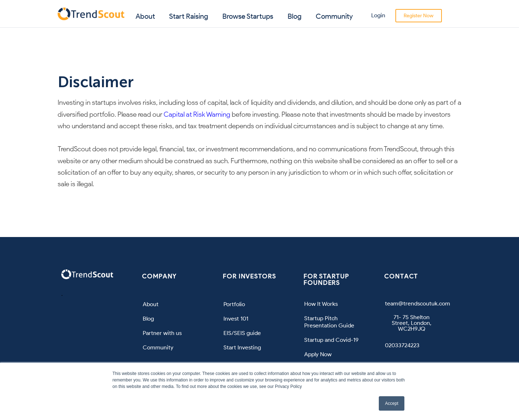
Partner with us (162, 333)
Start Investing (242, 347)
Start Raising (189, 16)
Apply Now (318, 354)
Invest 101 (236, 319)
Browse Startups (248, 16)
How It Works (321, 304)
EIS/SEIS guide (242, 333)
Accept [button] (392, 403)
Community (334, 16)
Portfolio (234, 304)
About (145, 16)
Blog (295, 16)
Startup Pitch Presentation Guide (329, 322)
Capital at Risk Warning (197, 114)
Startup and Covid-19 (331, 340)
